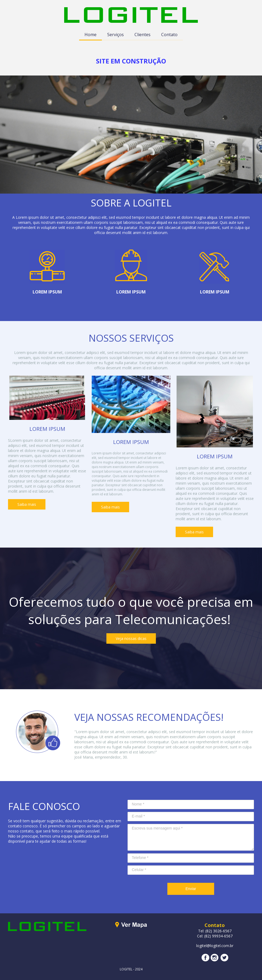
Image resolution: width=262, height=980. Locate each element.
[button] (27, 504)
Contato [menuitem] (169, 35)
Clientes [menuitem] (142, 35)
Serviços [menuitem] (115, 35)
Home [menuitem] (90, 35)
